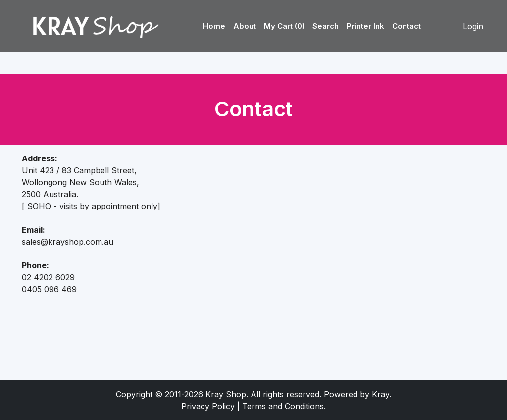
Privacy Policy (208, 406)
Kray (380, 394)
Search (326, 26)
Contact (406, 26)
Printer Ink (365, 26)
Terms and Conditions (283, 406)
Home (214, 26)
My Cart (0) (284, 26)
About (245, 26)
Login (473, 26)
